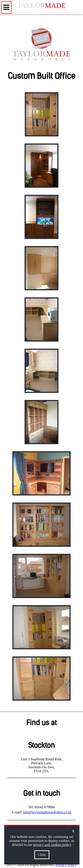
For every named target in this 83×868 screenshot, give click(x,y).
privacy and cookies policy (52, 845)
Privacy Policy (66, 865)
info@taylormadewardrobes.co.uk (47, 812)
